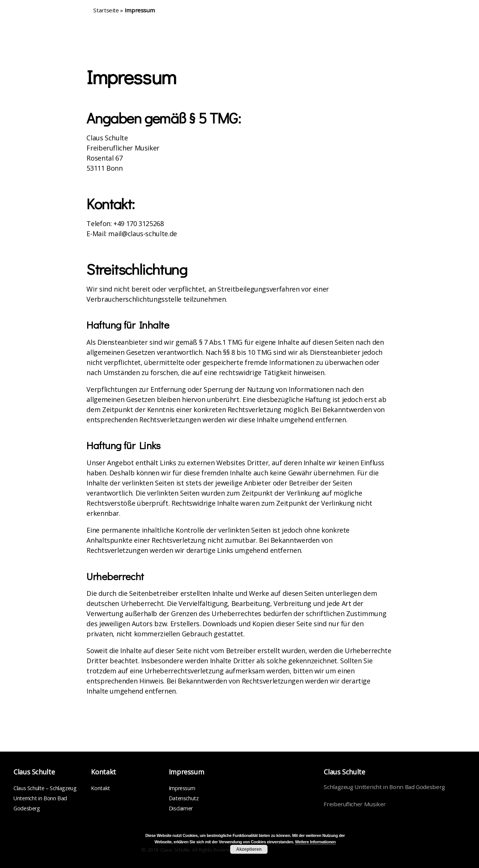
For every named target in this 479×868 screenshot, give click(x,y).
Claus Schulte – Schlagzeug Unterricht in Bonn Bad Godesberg (45, 798)
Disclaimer (181, 808)
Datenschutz (184, 798)
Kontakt (100, 788)
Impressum (182, 788)
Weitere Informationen (315, 842)
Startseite (106, 10)
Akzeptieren (249, 849)
